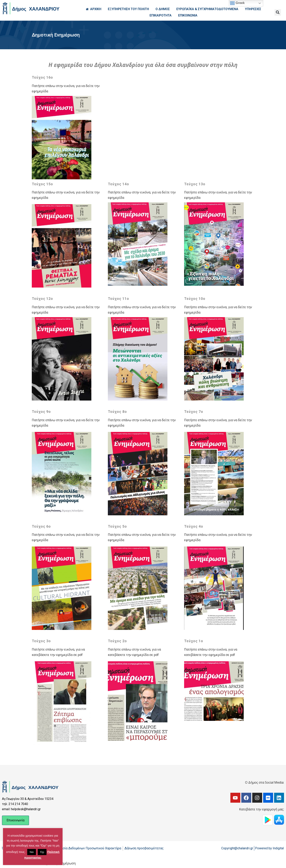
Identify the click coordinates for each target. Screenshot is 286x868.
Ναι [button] (32, 852)
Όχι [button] (42, 852)
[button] (278, 12)
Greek (237, 3)
